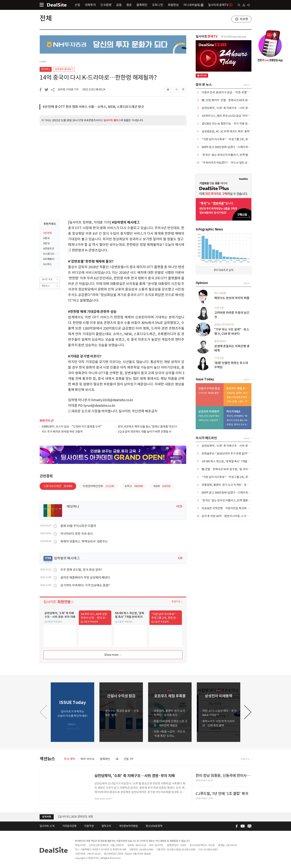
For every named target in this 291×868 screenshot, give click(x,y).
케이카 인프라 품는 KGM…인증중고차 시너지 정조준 (238, 420)
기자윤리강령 (69, 826)
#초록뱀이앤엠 (50, 259)
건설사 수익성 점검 (209, 388)
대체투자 (90, 5)
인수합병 (106, 5)
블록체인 (142, 5)
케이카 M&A (233, 411)
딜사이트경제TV (220, 5)
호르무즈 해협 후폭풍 (238, 388)
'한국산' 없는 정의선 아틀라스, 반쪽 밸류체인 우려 (230, 500)
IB (117, 759)
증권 (129, 5)
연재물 (48, 558)
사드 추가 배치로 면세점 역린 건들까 (62, 432)
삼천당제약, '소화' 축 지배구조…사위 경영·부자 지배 (232, 108)
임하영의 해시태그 (64, 69)
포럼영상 (173, 5)
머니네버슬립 (193, 5)
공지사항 (47, 817)
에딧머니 (46, 69)
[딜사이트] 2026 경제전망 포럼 (76, 817)
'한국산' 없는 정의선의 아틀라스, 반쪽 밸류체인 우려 (231, 155)
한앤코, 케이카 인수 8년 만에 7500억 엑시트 (238, 425)
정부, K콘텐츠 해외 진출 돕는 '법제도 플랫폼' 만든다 (147, 427)
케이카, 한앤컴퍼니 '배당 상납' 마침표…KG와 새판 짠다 (238, 416)
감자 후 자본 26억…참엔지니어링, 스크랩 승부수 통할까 (233, 516)
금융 (119, 5)
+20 (180, 558)
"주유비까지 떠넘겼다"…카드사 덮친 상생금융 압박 (231, 163)
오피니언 (157, 5)
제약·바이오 (88, 759)
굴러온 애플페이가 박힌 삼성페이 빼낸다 (85, 577)
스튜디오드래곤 (58, 486)
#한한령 (48, 233)
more (52, 421)
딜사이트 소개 (47, 826)
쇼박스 (134, 486)
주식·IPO (69, 759)
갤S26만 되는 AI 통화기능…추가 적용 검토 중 (227, 124)
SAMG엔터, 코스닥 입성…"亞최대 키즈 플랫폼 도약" (72, 427)
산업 (77, 5)
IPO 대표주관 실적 (224, 270)
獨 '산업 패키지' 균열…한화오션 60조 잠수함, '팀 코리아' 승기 (237, 100)
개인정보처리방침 (128, 826)
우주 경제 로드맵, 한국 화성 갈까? (81, 570)
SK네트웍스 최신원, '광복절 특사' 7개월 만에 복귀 (230, 461)
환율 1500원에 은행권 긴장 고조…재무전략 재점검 (238, 397)
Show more (113, 655)
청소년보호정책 (154, 826)
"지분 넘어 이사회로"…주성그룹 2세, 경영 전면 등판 (232, 139)
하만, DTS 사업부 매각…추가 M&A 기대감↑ (210, 416)
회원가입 (176, 602)
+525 (179, 506)
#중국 (46, 238)
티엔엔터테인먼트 (98, 486)
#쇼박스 (48, 264)
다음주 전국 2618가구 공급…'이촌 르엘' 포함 (227, 92)
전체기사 (245, 759)
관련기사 (45, 421)
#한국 (46, 243)
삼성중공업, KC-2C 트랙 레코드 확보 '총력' (226, 131)
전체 (46, 18)
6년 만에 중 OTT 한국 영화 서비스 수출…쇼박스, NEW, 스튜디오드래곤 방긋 (93, 107)
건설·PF (129, 759)
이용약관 (89, 826)
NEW (162, 486)
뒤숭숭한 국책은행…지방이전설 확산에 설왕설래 (229, 508)
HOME (43, 62)
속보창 (244, 19)
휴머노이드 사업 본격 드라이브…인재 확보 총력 (210, 420)
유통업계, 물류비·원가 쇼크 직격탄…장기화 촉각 (238, 393)
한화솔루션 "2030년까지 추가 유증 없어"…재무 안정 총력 (235, 454)
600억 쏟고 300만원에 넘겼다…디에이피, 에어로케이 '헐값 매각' (238, 147)
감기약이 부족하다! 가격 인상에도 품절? (85, 585)
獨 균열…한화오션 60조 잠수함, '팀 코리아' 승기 (229, 469)
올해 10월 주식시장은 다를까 (78, 526)
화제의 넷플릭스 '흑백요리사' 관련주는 (84, 541)
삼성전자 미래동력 (209, 411)
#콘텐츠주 (49, 249)
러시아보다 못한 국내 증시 (77, 534)
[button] (248, 712)
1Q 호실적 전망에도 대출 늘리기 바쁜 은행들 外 (145, 432)
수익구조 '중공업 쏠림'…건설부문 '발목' (210, 393)
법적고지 (106, 826)
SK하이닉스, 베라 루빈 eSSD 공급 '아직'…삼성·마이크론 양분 (238, 116)
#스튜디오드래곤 (50, 254)
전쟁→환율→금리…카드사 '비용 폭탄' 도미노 (238, 401)
